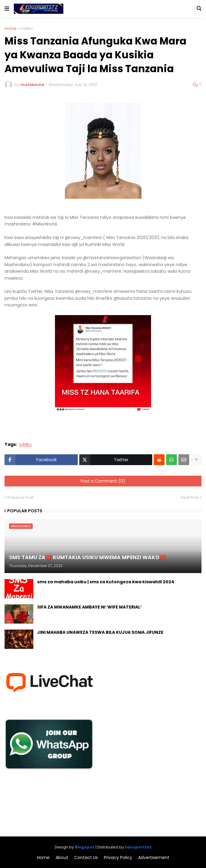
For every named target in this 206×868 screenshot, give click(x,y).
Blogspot (85, 847)
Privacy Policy (118, 858)
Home (11, 28)
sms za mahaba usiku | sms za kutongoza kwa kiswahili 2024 (106, 582)
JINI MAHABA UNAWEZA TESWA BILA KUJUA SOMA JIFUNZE (100, 632)
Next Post (190, 497)
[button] (7, 9)
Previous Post (21, 497)
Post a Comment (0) (103, 481)
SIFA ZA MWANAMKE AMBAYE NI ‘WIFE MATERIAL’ (89, 607)
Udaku (26, 28)
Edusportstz (138, 847)
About (62, 858)
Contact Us (86, 858)
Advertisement (154, 858)
